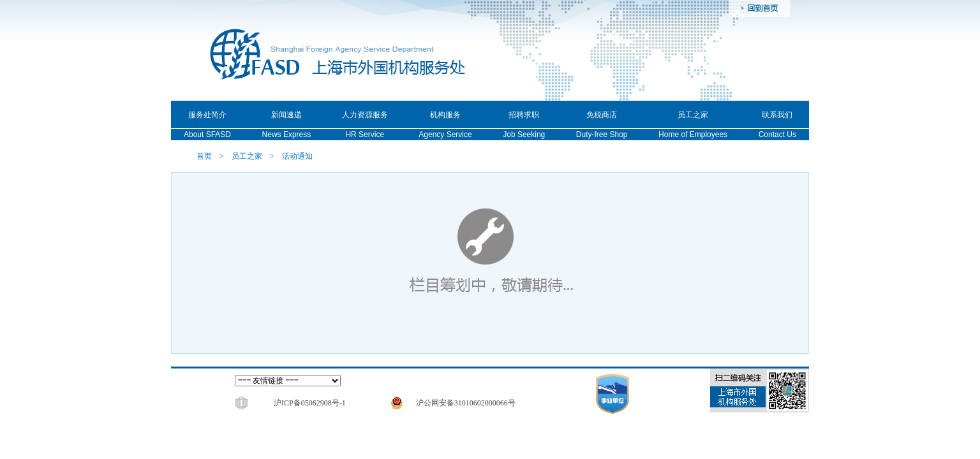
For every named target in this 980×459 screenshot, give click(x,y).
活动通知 (297, 156)
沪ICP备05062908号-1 (310, 403)
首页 (204, 156)
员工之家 (247, 156)
